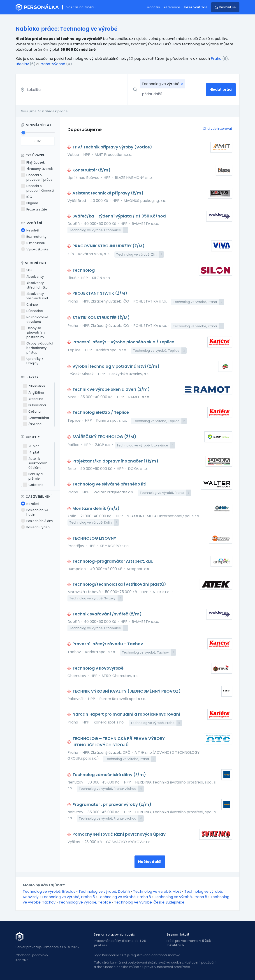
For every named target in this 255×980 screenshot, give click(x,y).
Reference (172, 7)
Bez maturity (34, 237)
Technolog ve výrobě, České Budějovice (149, 902)
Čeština (32, 411)
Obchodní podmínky (32, 955)
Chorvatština (36, 418)
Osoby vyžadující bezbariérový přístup (37, 348)
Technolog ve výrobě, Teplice (85, 902)
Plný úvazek (33, 162)
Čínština (32, 424)
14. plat (31, 452)
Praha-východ (52, 64)
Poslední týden (35, 527)
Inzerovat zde (196, 7)
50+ (27, 270)
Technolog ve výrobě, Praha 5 (69, 897)
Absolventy (32, 277)
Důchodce (32, 311)
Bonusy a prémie (33, 476)
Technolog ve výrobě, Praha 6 (125, 897)
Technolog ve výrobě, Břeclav (50, 891)
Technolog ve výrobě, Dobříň (105, 891)
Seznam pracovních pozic (114, 934)
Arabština (33, 399)
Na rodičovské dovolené (35, 319)
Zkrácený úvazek (37, 169)
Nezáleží (30, 230)
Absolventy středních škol (35, 285)
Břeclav (22, 64)
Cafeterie (33, 485)
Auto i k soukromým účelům (35, 463)
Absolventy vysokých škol (34, 296)
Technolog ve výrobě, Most (158, 891)
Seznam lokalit (178, 934)
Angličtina (34, 393)
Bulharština (34, 405)
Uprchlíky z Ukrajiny (32, 361)
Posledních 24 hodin (35, 512)
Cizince (29, 305)
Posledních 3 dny (37, 521)
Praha (216, 59)
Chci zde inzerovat (218, 129)
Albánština (34, 386)
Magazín (153, 7)
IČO (27, 197)
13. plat (31, 446)
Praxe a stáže (34, 209)
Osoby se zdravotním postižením (33, 333)
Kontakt (22, 960)
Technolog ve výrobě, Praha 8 (181, 897)
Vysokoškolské (35, 249)
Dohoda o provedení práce (37, 177)
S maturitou (33, 243)
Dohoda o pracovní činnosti (37, 188)
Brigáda (30, 203)
